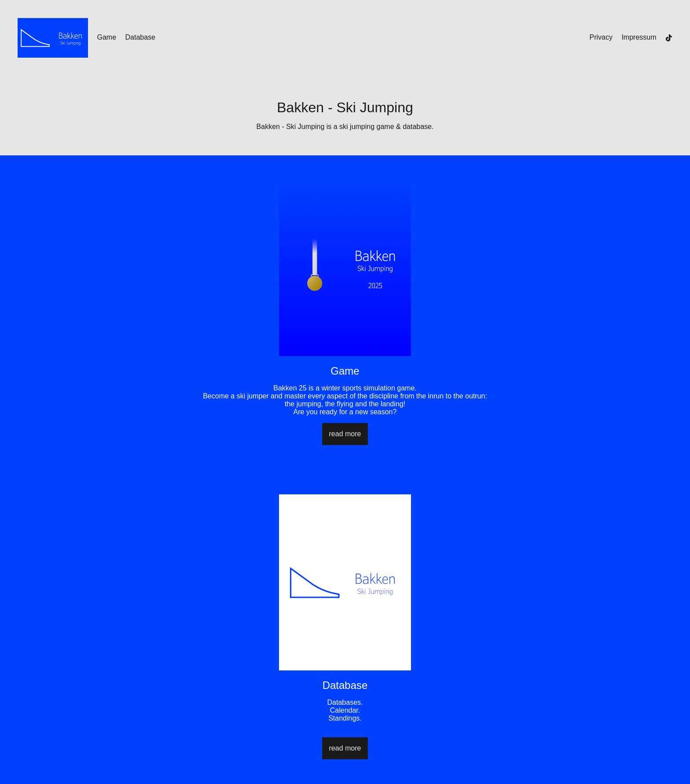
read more (345, 434)
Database (140, 37)
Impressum (639, 37)
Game (106, 37)
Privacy (601, 37)
